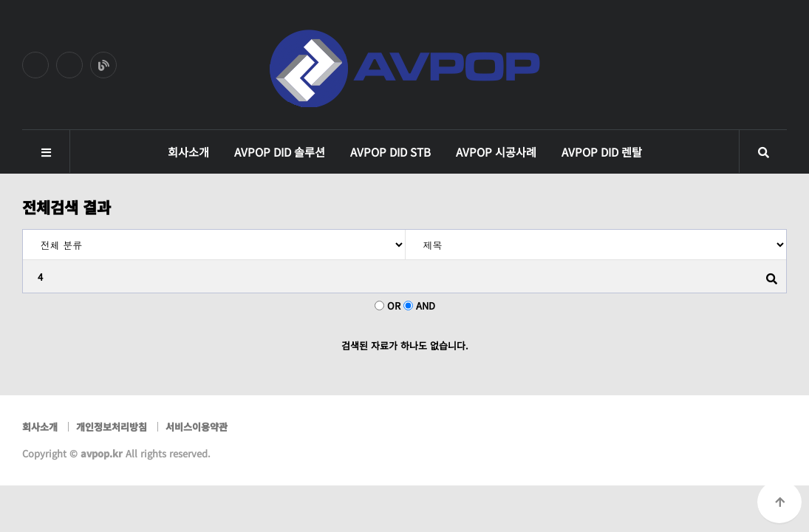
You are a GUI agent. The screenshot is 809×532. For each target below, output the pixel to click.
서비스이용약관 (197, 427)
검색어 (23, 230)
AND (426, 306)
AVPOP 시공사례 (496, 151)
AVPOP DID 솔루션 (280, 151)
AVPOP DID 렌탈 (602, 151)
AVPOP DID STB (390, 151)
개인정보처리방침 (112, 427)
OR (394, 306)
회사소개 (188, 151)
